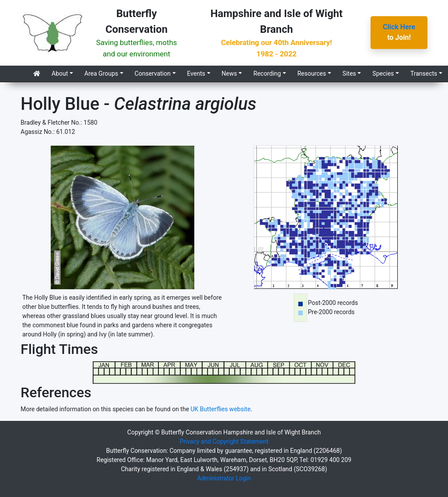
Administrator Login (224, 478)
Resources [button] (312, 73)
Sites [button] (349, 73)
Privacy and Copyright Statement (224, 441)
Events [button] (196, 73)
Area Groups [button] (101, 73)
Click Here (399, 27)
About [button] (60, 73)
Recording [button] (267, 73)
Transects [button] (424, 73)
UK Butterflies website (221, 409)
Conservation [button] (153, 73)
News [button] (229, 73)
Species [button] (383, 73)
